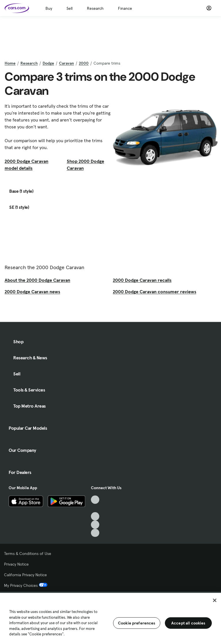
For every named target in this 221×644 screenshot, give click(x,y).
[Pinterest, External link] (95, 533)
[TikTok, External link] (95, 500)
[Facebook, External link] (95, 508)
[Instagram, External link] (95, 525)
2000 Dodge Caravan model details (26, 165)
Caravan (66, 63)
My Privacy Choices (26, 585)
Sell (69, 8)
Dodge (48, 63)
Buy (49, 8)
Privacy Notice (16, 564)
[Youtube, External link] (95, 516)
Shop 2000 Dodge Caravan (85, 165)
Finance (125, 8)
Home (10, 63)
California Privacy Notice (25, 575)
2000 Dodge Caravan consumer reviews (155, 292)
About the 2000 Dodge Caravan (37, 280)
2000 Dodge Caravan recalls (142, 280)
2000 (84, 63)
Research (95, 8)
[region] (110, 618)
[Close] (215, 600)
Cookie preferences (137, 623)
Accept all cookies (188, 623)
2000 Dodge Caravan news (32, 292)
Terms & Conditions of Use (28, 554)
